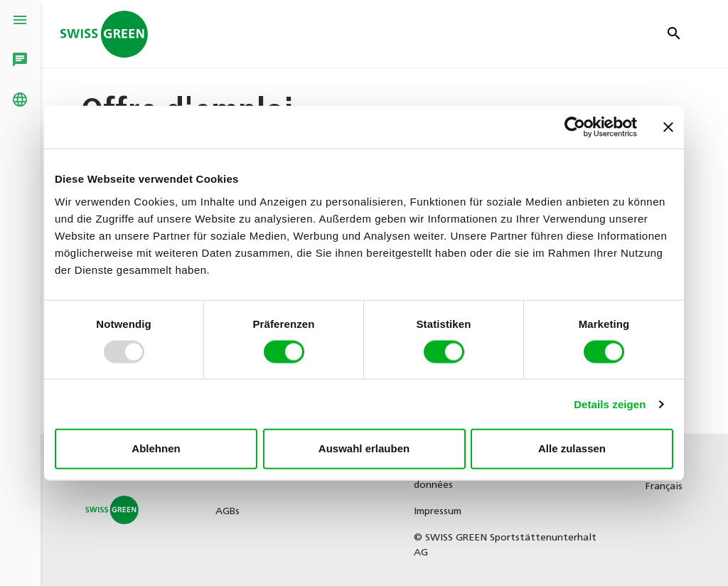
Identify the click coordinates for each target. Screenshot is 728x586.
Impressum (438, 512)
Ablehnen (156, 448)
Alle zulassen (572, 448)
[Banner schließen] (668, 127)
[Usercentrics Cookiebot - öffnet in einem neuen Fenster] (575, 127)
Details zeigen (610, 404)
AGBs (227, 512)
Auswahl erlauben (364, 448)
